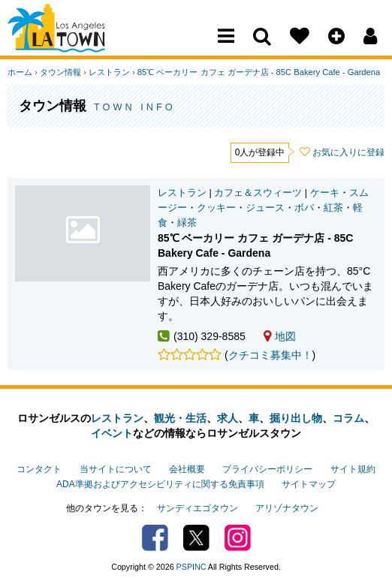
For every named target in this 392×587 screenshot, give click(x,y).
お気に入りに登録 (348, 152)
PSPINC (191, 567)
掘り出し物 (296, 418)
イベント (112, 433)
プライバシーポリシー (267, 469)
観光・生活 (180, 418)
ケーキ (325, 193)
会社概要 (187, 469)
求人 (228, 418)
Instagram (238, 538)
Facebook (155, 538)
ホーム (20, 72)
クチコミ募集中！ (270, 355)
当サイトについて (116, 469)
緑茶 (187, 223)
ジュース (265, 208)
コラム (348, 418)
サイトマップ (309, 484)
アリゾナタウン (287, 508)
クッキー (216, 208)
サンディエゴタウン (198, 508)
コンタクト (39, 469)
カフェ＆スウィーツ (258, 193)
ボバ (304, 208)
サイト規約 (353, 469)
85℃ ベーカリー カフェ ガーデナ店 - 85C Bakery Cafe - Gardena (259, 72)
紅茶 (333, 208)
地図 (280, 336)
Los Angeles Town (73, 41)
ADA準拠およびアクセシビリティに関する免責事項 (160, 484)
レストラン (109, 72)
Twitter (196, 538)
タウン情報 (60, 72)
